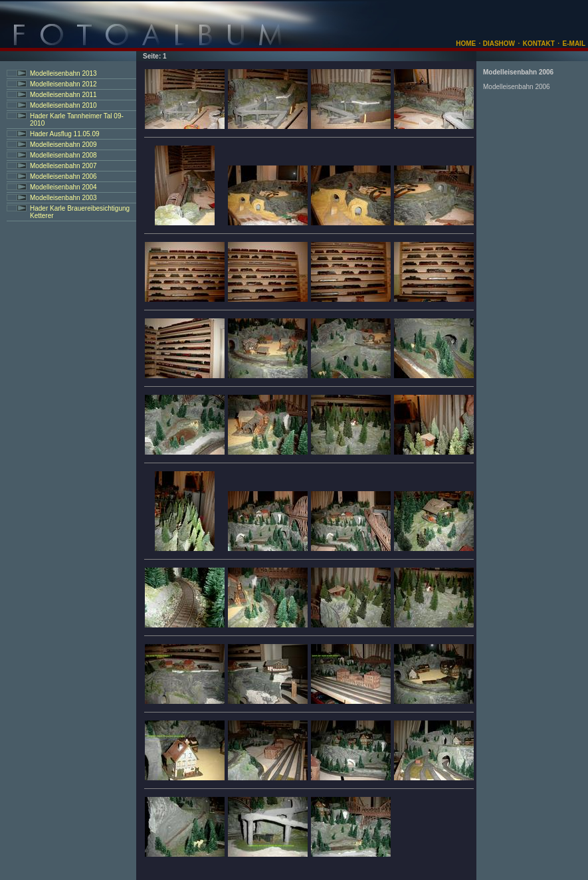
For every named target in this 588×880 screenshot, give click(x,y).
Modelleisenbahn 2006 (63, 176)
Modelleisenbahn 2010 (63, 105)
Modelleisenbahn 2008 (63, 155)
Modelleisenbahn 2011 (63, 95)
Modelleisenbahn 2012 (63, 84)
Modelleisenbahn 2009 (63, 145)
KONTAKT (539, 44)
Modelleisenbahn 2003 (63, 198)
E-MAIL (574, 44)
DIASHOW (498, 44)
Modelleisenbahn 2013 (63, 73)
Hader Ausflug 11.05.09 (65, 134)
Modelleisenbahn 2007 (63, 166)
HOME (466, 44)
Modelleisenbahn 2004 (63, 187)
